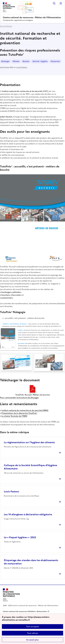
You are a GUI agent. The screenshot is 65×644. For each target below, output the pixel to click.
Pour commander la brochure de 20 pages (19, 398)
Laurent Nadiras (22, 67)
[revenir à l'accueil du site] (32, 17)
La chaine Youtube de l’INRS (14, 416)
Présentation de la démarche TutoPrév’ (19, 413)
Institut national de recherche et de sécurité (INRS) (25, 410)
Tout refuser (33, 633)
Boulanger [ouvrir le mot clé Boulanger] (5, 61)
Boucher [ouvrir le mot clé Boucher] (26, 61)
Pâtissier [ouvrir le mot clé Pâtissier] (16, 61)
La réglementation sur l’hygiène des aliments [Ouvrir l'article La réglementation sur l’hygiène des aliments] (29, 442)
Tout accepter (33, 627)
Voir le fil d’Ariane (6, 26)
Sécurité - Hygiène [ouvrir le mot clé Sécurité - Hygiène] (40, 61)
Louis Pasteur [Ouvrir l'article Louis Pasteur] (12, 492)
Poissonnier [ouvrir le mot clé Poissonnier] (55, 61)
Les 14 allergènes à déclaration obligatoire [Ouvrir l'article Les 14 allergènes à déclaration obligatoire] (28, 514)
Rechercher (54, 3)
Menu (61, 3)
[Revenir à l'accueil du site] (11, 595)
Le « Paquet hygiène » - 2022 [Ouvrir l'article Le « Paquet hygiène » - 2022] (20, 537)
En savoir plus (32, 640)
